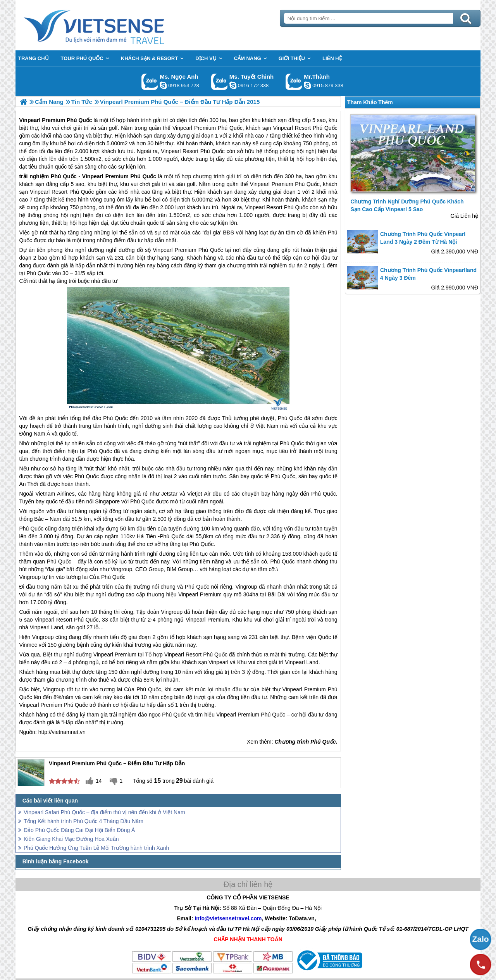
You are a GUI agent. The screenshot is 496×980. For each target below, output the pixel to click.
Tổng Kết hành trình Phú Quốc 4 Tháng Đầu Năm (84, 821)
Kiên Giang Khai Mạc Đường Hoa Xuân (71, 839)
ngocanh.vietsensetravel (163, 85)
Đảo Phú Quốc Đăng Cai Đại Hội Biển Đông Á (79, 830)
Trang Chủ (113, 25)
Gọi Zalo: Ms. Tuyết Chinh (220, 82)
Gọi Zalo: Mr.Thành (294, 82)
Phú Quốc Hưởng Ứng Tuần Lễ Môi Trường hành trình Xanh (96, 848)
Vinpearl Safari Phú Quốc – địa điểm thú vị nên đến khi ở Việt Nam (104, 812)
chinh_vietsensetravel (233, 85)
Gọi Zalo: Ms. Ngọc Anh (150, 82)
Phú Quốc (64, 176)
